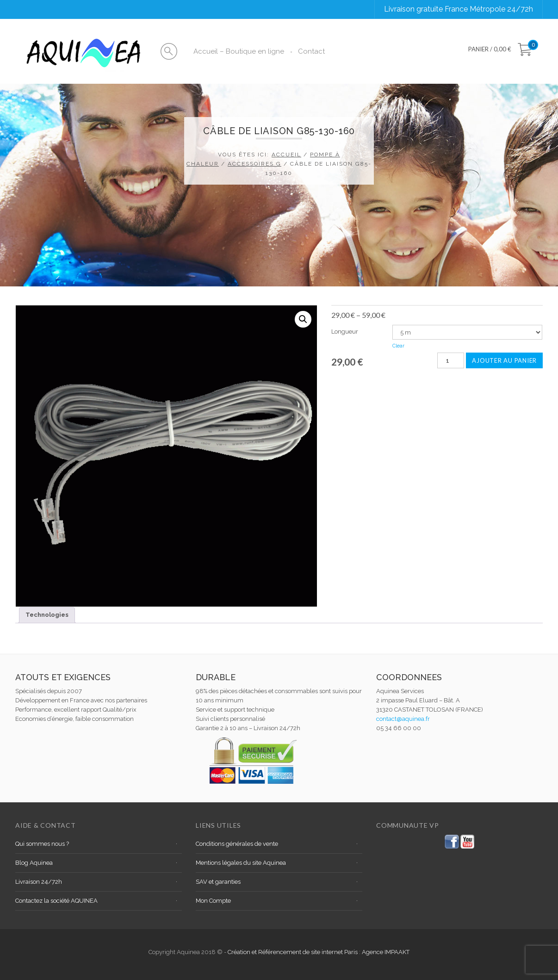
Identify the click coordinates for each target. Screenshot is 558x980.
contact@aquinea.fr (403, 719)
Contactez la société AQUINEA (56, 901)
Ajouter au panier (504, 360)
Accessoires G (254, 164)
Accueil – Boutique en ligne (239, 51)
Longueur (345, 332)
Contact (311, 51)
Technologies (47, 615)
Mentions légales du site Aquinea (241, 863)
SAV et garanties (218, 882)
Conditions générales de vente (237, 844)
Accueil (286, 155)
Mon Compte (213, 901)
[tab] (47, 615)
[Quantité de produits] (451, 360)
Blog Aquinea (34, 863)
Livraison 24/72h (39, 882)
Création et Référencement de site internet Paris (293, 952)
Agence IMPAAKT (386, 952)
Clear (398, 346)
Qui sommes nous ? (42, 844)
